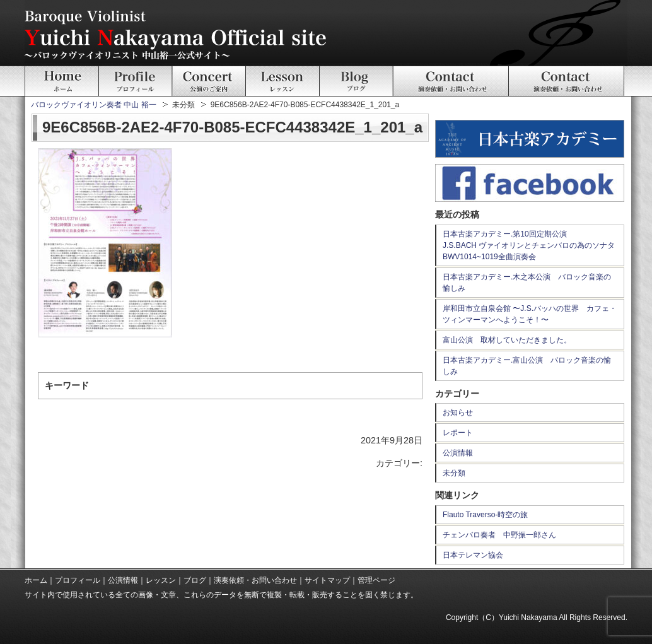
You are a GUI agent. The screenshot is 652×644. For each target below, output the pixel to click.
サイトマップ (327, 580)
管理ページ (376, 580)
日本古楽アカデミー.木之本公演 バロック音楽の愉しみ (527, 283)
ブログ (195, 580)
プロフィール (78, 580)
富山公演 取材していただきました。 (507, 340)
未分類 (454, 473)
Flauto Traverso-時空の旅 (485, 515)
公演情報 (458, 453)
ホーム (36, 580)
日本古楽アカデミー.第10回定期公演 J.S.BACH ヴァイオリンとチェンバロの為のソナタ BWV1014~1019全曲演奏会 (533, 245)
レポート (458, 433)
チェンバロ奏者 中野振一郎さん (499, 535)
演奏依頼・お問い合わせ (255, 580)
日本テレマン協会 (473, 555)
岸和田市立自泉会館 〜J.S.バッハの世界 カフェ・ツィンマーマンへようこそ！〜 (530, 314)
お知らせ (458, 413)
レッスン (161, 580)
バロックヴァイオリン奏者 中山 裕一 (94, 105)
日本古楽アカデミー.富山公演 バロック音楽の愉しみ (527, 366)
